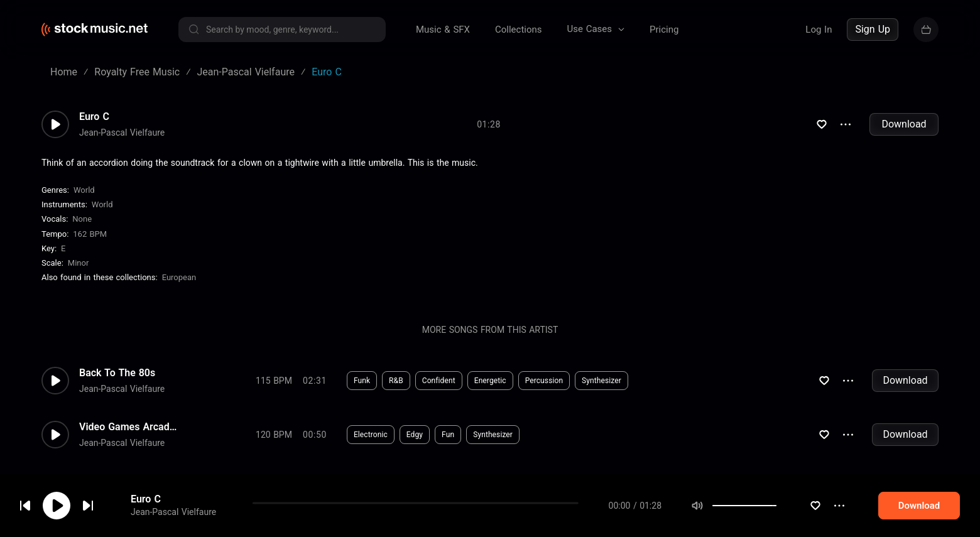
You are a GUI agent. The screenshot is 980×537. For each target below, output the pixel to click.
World (84, 190)
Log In (819, 30)
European (179, 277)
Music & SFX (443, 30)
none (82, 219)
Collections (519, 30)
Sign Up (873, 29)
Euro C (94, 117)
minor (79, 263)
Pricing (664, 30)
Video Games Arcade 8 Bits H (129, 427)
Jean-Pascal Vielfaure (122, 133)
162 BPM (90, 234)
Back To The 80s (117, 373)
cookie (84, 503)
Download (904, 124)
